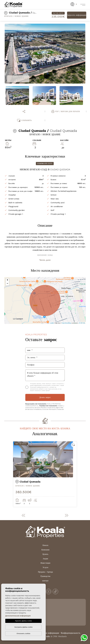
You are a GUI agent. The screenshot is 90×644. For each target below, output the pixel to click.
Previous (3, 54)
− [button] (7, 284)
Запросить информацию (77, 15)
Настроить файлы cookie (23, 627)
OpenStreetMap (66, 323)
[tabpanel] (45, 474)
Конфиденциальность (71, 633)
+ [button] (7, 280)
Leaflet (52, 323)
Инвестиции (45, 563)
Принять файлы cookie (23, 621)
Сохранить (24, 120)
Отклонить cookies (23, 633)
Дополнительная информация (18, 616)
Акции (45, 559)
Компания (45, 550)
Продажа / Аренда (45, 572)
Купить (45, 554)
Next (87, 54)
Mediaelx (62, 636)
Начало (45, 545)
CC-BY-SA (82, 323)
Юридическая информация (47, 633)
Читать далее (45, 260)
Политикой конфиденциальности (39, 387)
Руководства (45, 576)
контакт (45, 581)
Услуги (45, 567)
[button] (24, 111)
